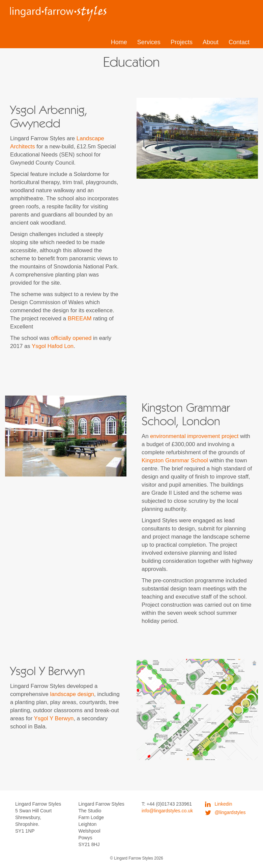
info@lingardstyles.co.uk (167, 811)
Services (149, 42)
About (211, 42)
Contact (239, 42)
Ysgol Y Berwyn (54, 718)
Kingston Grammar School (175, 460)
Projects (182, 42)
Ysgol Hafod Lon (53, 346)
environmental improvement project (194, 436)
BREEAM (80, 319)
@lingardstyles (225, 812)
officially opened (71, 338)
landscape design (72, 694)
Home (119, 42)
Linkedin (219, 804)
